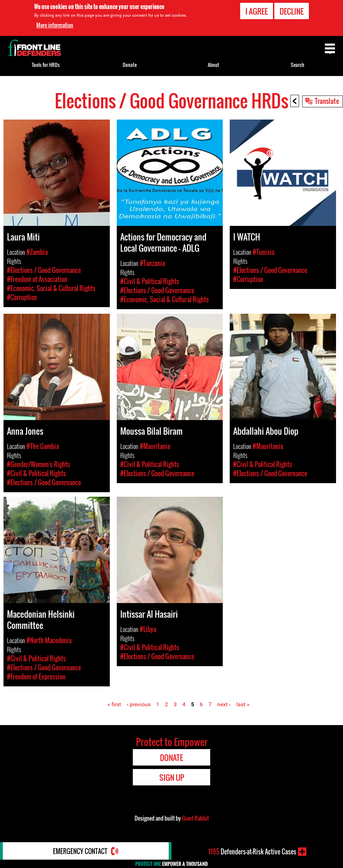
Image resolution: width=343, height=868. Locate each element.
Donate (130, 65)
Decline (292, 11)
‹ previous (139, 704)
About (214, 65)
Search (298, 65)
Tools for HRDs (46, 65)
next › (224, 704)
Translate (327, 101)
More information (55, 25)
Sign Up (172, 777)
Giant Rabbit (195, 818)
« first (114, 704)
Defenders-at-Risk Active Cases (252, 852)
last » (243, 704)
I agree (257, 11)
